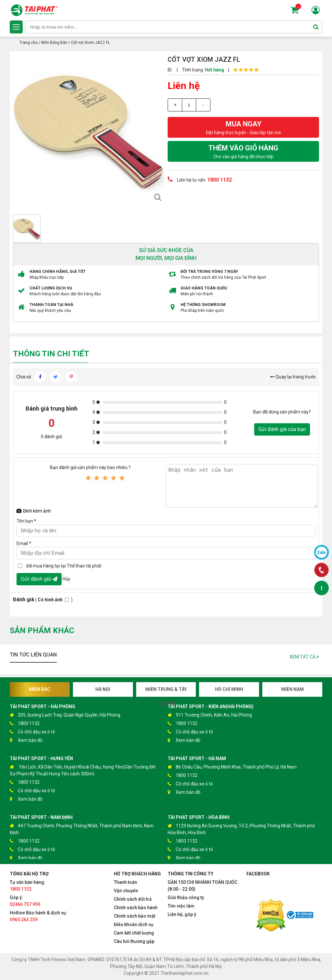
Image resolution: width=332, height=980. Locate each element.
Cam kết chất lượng (134, 933)
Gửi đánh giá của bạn (282, 429)
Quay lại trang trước (293, 377)
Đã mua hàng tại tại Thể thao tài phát (64, 566)
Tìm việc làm (181, 906)
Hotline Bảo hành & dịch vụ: (38, 916)
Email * (24, 543)
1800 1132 (25, 724)
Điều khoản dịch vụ (134, 924)
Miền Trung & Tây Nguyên (166, 692)
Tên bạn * (26, 521)
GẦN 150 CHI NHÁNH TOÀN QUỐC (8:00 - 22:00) (202, 886)
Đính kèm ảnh (34, 511)
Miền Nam (292, 689)
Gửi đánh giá (39, 579)
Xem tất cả (304, 656)
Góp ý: (25, 901)
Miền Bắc (40, 689)
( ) (43, 599)
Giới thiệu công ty (186, 897)
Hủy (66, 579)
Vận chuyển (126, 891)
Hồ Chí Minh (229, 689)
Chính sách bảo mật (135, 916)
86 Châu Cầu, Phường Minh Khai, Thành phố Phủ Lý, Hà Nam (232, 767)
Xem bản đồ (26, 740)
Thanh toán (125, 882)
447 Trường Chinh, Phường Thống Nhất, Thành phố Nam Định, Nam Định (82, 829)
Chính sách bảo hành (136, 908)
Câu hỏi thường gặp (134, 941)
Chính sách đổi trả (133, 899)
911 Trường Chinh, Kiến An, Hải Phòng (210, 715)
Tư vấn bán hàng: (28, 886)
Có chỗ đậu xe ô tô (32, 732)
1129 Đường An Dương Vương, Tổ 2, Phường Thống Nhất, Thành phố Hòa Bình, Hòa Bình (241, 829)
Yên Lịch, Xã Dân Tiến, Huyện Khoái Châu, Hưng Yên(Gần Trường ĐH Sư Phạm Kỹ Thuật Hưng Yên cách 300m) (83, 770)
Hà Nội (103, 689)
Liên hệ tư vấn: (200, 179)
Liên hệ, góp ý (182, 914)
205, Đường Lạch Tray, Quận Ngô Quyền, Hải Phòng (65, 715)
